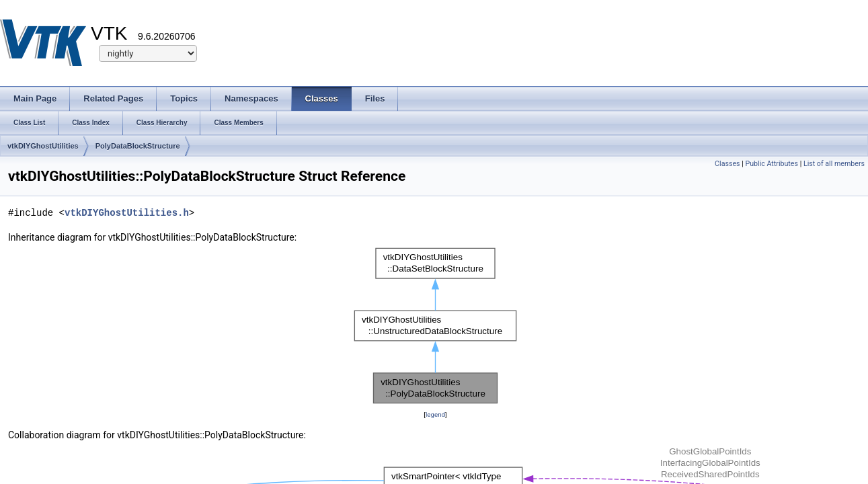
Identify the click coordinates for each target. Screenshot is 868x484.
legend (435, 414)
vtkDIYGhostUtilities (43, 146)
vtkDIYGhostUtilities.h (127, 213)
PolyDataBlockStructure (138, 146)
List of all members (834, 164)
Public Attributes (772, 164)
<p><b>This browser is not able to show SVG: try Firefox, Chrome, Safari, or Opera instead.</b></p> (435, 326)
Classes (727, 164)
